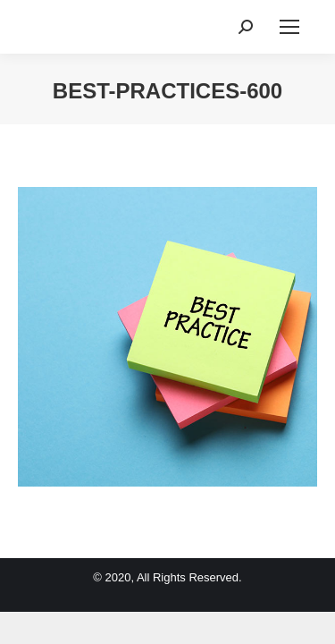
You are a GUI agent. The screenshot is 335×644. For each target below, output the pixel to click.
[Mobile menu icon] (289, 27)
